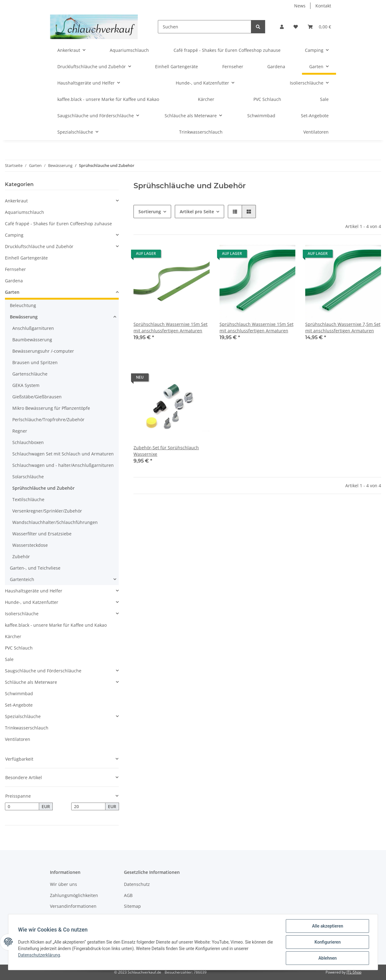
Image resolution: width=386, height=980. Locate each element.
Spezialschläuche (23, 716)
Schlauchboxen (28, 442)
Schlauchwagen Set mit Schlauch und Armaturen (63, 454)
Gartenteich (22, 579)
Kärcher (13, 636)
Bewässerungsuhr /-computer (43, 351)
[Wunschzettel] (296, 27)
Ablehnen (327, 958)
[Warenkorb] (319, 27)
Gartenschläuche (30, 374)
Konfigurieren (327, 942)
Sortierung (150, 212)
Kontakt (323, 6)
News (300, 6)
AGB (128, 895)
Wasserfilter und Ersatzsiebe (42, 534)
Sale (9, 659)
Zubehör (21, 556)
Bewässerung (24, 317)
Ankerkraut (16, 201)
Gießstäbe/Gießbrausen (37, 397)
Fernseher (15, 269)
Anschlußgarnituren (33, 328)
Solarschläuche (28, 477)
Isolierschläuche (22, 614)
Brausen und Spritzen (35, 362)
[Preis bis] (88, 807)
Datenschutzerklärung (39, 955)
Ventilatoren (18, 739)
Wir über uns (64, 884)
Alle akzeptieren (327, 926)
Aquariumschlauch (25, 212)
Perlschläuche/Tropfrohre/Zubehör (48, 419)
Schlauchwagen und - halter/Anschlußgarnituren (63, 465)
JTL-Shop (354, 972)
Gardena (14, 281)
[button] (282, 27)
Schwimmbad (19, 693)
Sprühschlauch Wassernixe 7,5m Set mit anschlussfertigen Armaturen (343, 327)
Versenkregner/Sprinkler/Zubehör (47, 511)
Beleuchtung (23, 305)
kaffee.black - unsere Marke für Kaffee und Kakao (56, 625)
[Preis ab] (22, 807)
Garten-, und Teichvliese (35, 568)
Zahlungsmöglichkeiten (74, 895)
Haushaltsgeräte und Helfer (34, 591)
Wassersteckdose (30, 545)
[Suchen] (205, 27)
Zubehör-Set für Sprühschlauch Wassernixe (166, 451)
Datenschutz (137, 884)
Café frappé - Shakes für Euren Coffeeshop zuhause (58, 224)
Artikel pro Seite (197, 212)
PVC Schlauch (19, 648)
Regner (20, 431)
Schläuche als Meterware (31, 682)
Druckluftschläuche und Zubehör (39, 246)
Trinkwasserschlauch (27, 728)
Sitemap (132, 906)
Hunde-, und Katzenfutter (32, 602)
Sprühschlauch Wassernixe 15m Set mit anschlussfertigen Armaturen (170, 327)
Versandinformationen (73, 906)
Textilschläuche (28, 499)
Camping (14, 235)
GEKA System (26, 385)
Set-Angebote (19, 705)
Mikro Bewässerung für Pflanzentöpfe (51, 408)
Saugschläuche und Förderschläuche (43, 671)
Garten (12, 292)
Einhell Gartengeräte (26, 258)
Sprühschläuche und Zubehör (43, 488)
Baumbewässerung (32, 340)
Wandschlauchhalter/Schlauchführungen (55, 522)
